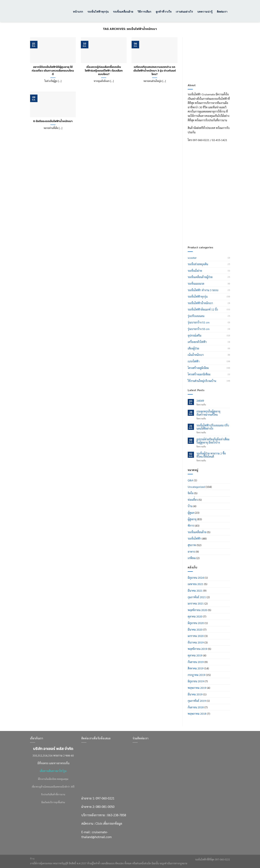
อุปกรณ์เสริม (195, 335)
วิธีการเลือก (144, 12)
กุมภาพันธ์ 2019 (197, 701)
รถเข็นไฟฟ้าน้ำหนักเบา (200, 303)
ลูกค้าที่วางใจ (164, 12)
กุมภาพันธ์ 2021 (197, 597)
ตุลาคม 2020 (195, 616)
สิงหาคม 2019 (196, 668)
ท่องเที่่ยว (193, 500)
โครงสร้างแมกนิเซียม (199, 374)
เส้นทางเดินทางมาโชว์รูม (53, 771)
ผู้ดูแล (191, 513)
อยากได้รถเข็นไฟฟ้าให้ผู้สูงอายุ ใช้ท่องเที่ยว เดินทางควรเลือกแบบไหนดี (53, 71)
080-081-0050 (211, 196)
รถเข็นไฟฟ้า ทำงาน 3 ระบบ (203, 290)
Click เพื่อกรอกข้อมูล (215, 217)
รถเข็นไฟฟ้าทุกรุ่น (98, 12)
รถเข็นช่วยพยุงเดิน (198, 264)
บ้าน (190, 506)
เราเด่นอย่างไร (184, 12)
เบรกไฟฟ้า (194, 361)
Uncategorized (196, 487)
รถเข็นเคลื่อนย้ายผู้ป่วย (200, 277)
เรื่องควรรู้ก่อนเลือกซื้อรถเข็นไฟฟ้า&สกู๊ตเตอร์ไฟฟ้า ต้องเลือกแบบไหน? (104, 71)
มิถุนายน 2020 (196, 623)
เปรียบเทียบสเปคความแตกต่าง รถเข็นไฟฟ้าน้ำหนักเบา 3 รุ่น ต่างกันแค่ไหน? (155, 71)
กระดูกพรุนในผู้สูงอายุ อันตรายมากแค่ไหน (208, 413)
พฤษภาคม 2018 (197, 714)
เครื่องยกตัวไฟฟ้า (197, 342)
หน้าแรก (78, 12)
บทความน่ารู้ (205, 12)
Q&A (190, 480)
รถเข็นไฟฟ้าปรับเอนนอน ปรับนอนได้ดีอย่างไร (213, 427)
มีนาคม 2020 (195, 629)
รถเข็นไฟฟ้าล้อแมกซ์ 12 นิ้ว (203, 309)
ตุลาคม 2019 (195, 655)
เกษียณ (192, 558)
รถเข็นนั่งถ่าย (195, 271)
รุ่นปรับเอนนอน (196, 316)
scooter (192, 258)
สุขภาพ (192, 545)
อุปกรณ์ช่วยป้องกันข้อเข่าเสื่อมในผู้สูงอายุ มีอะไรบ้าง (213, 441)
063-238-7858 (117, 815)
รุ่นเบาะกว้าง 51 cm (199, 322)
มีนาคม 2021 (195, 591)
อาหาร (191, 552)
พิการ (191, 526)
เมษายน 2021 (196, 584)
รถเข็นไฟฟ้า (194, 538)
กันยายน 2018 (196, 707)
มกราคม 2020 (196, 636)
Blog (32, 858)
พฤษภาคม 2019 (197, 688)
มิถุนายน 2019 (196, 681)
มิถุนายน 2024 (196, 578)
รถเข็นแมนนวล (196, 284)
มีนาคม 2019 (195, 694)
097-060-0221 (211, 187)
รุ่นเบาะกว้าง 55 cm (199, 329)
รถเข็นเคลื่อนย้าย (123, 12)
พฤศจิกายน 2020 (197, 610)
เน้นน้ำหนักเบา (196, 355)
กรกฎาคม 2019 (196, 675)
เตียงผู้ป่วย (193, 348)
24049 (200, 401)
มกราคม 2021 (196, 603)
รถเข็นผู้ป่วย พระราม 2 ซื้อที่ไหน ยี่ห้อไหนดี (211, 455)
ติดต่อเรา (222, 12)
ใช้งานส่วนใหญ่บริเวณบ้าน (202, 381)
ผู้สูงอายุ (192, 519)
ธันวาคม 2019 (196, 642)
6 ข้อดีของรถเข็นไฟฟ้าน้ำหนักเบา (53, 121)
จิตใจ (191, 493)
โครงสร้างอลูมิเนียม (198, 368)
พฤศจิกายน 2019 (197, 649)
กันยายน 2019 (196, 662)
